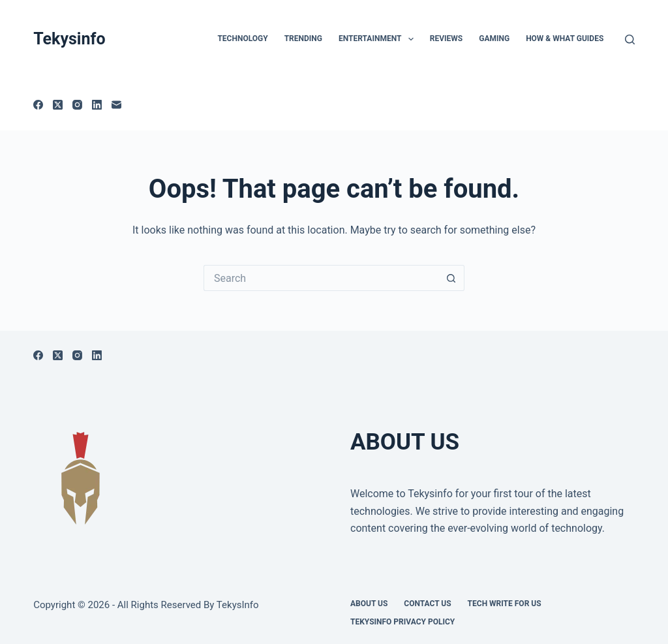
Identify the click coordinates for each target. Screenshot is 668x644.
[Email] (116, 105)
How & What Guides (565, 38)
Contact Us (427, 604)
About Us (369, 604)
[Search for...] (321, 278)
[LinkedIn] (97, 105)
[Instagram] (77, 105)
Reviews (446, 38)
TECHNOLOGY (242, 38)
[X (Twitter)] (58, 105)
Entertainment (379, 39)
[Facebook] (38, 105)
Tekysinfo (69, 39)
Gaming (494, 38)
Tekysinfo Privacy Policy (402, 622)
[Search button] (451, 278)
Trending (303, 38)
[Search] (630, 39)
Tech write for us (505, 604)
